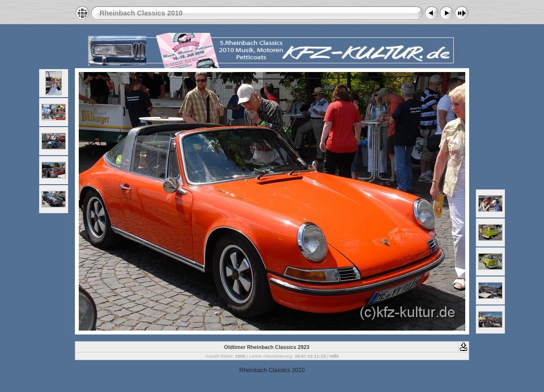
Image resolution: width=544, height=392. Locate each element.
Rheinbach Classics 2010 (141, 13)
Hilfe (334, 356)
